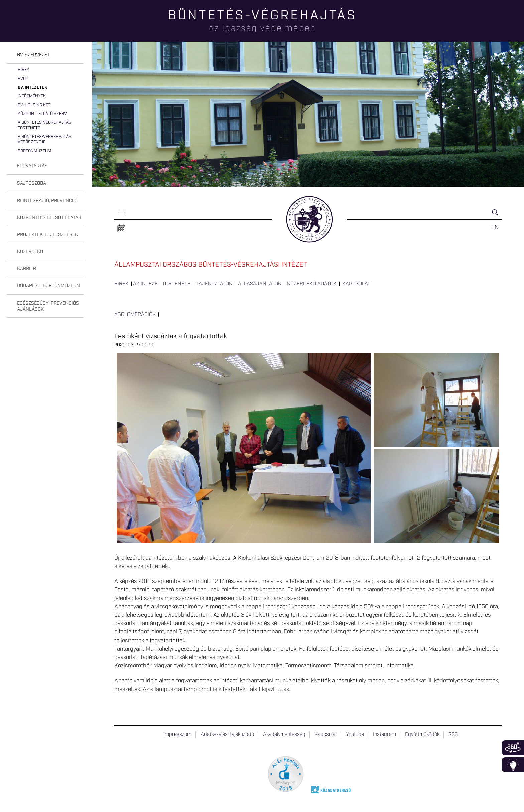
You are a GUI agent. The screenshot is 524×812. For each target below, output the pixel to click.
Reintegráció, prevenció (47, 201)
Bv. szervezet (33, 55)
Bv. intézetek (32, 87)
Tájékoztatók (214, 284)
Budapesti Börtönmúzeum (49, 286)
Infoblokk (513, 765)
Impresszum (177, 735)
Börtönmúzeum (35, 151)
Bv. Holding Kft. (34, 105)
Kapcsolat (356, 284)
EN (495, 227)
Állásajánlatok (260, 284)
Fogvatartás (32, 166)
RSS (453, 735)
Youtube (355, 735)
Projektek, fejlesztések (47, 235)
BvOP (23, 79)
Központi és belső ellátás (49, 218)
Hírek (24, 70)
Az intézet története (162, 284)
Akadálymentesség (284, 735)
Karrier (27, 269)
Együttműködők (422, 735)
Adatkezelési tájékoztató (227, 735)
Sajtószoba (32, 183)
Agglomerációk (135, 315)
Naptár (121, 229)
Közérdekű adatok (312, 284)
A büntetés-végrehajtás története (44, 125)
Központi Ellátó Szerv (42, 114)
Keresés (497, 215)
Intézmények (32, 96)
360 (513, 748)
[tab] (45, 55)
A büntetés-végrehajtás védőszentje (44, 140)
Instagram (384, 735)
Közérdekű (30, 252)
